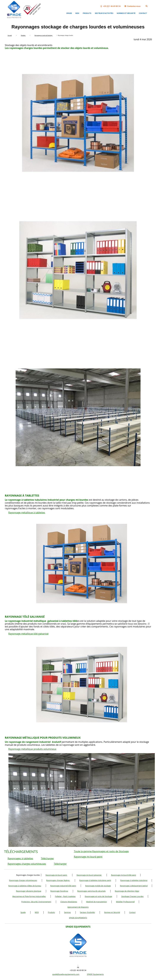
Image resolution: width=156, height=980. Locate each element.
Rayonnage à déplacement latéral (134, 886)
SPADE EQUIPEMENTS (78, 918)
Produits (51, 912)
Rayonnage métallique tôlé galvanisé (28, 634)
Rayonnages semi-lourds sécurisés (92, 891)
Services (67, 912)
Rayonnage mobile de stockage (98, 886)
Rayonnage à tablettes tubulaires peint (95, 880)
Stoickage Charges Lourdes (132, 896)
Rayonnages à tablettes (20, 858)
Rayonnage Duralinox (59, 891)
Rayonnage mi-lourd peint (88, 857)
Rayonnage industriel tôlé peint (63, 886)
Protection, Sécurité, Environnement (36, 902)
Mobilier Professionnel (125, 902)
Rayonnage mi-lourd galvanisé (89, 875)
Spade (23, 912)
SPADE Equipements (95, 974)
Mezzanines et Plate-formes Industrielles (29, 896)
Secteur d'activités (87, 912)
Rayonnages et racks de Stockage (98, 896)
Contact (132, 912)
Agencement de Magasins (78, 907)
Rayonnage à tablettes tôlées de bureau (25, 886)
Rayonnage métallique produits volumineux (32, 749)
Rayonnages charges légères (58, 880)
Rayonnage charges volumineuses (23, 880)
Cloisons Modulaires (69, 902)
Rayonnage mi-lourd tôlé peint (124, 875)
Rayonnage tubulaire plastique (29, 891)
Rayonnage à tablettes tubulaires (134, 880)
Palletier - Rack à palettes (65, 896)
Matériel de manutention (96, 902)
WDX (37, 912)
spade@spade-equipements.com (66, 974)
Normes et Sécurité (112, 912)
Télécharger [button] (47, 858)
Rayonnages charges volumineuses (27, 864)
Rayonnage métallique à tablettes (27, 513)
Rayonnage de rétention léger (127, 891)
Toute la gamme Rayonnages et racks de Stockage (101, 851)
